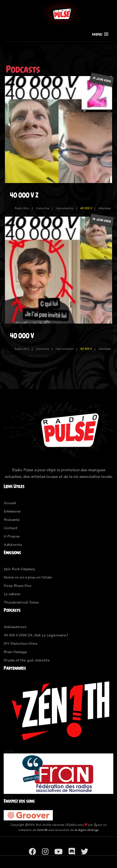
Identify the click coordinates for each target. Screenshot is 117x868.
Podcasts (12, 519)
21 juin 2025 (102, 80)
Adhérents (13, 545)
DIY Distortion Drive (21, 643)
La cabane (12, 594)
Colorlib (42, 830)
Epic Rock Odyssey (19, 569)
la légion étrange (87, 830)
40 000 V (86, 208)
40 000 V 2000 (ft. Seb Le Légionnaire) (36, 635)
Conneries (43, 208)
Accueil (10, 503)
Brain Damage (15, 652)
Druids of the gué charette (27, 660)
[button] (100, 34)
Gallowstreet (15, 627)
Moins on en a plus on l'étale (28, 577)
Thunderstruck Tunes (21, 602)
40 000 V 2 (24, 195)
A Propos (12, 536)
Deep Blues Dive (18, 585)
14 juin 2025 (102, 220)
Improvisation (65, 208)
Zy (95, 825)
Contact (11, 528)
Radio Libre (22, 208)
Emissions (12, 511)
